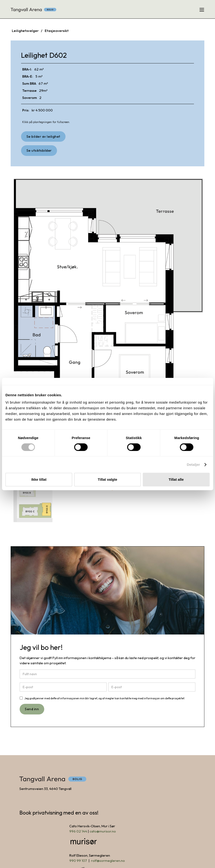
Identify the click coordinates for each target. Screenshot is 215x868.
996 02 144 (78, 831)
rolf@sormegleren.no (108, 861)
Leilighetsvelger (25, 31)
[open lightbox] (43, 137)
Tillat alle (176, 479)
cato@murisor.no (103, 831)
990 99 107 (78, 861)
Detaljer (193, 465)
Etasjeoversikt (57, 31)
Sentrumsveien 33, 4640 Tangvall (45, 789)
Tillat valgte (107, 479)
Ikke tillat (39, 479)
